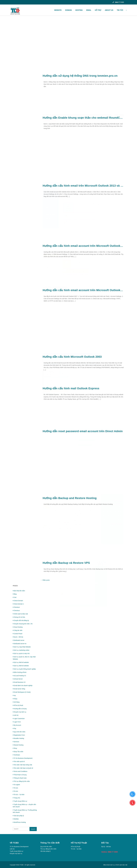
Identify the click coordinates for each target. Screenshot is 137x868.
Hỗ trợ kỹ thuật (18, 705)
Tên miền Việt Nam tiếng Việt (22, 765)
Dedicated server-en (20, 644)
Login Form (17, 722)
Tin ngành (16, 785)
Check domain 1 (18, 604)
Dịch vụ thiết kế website (21, 662)
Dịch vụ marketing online (21, 650)
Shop (15, 748)
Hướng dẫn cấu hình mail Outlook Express (71, 388)
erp (14, 695)
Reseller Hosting (18, 738)
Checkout (16, 607)
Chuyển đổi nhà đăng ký (21, 620)
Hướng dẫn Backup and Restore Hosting (70, 498)
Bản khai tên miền (19, 591)
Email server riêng (19, 689)
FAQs (15, 699)
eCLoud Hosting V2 (19, 676)
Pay (15, 728)
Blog (15, 594)
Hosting (79, 10)
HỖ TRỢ (98, 10)
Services (16, 742)
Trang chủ (17, 798)
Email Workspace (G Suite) (22, 692)
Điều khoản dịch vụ (109, 865)
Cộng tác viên (18, 630)
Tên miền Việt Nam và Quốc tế (23, 768)
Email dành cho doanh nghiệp (23, 686)
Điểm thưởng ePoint (20, 672)
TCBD (22, 865)
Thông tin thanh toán (20, 778)
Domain (68, 10)
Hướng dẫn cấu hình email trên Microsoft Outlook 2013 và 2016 (83, 186)
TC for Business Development (23, 758)
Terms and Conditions (20, 771)
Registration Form (19, 735)
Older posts (45, 580)
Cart (15, 597)
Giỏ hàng (16, 702)
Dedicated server (19, 640)
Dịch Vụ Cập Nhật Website (22, 647)
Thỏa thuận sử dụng (20, 775)
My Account (17, 725)
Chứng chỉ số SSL (19, 617)
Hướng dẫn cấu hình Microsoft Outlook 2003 (72, 357)
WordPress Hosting (19, 822)
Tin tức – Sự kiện (19, 795)
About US (109, 10)
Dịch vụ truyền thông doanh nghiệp (24, 669)
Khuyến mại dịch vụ (20, 712)
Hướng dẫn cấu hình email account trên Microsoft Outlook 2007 (83, 290)
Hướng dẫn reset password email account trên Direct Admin (83, 431)
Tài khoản (16, 755)
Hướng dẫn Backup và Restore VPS (66, 563)
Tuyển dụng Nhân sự (20, 801)
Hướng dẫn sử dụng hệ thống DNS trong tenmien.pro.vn (80, 76)
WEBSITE (58, 10)
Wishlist (16, 819)
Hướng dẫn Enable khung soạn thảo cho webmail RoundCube (83, 118)
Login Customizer (19, 719)
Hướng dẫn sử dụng (20, 709)
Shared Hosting (18, 745)
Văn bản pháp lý (18, 816)
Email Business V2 (19, 682)
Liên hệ (16, 715)
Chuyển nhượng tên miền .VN (23, 624)
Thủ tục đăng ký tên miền (21, 781)
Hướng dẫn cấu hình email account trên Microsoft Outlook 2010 (83, 246)
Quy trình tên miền (19, 732)
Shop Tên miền (18, 752)
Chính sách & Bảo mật (20, 614)
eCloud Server (18, 679)
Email (89, 10)
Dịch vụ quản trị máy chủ (21, 653)
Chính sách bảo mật (121, 865)
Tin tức (15, 788)
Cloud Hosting (18, 627)
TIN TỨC (120, 10)
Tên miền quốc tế (19, 761)
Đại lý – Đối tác (18, 637)
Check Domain (18, 601)
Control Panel (18, 634)
